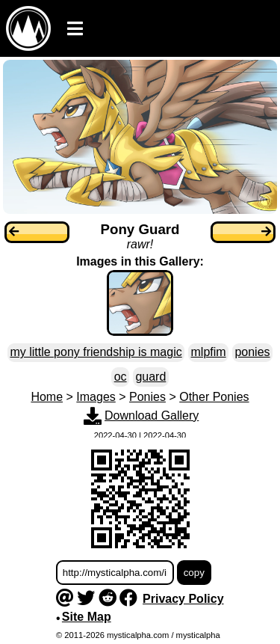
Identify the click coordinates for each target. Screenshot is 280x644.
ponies (252, 352)
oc (121, 377)
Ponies (147, 397)
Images (96, 397)
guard (150, 377)
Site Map (87, 617)
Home (47, 397)
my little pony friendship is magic (96, 352)
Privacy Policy (183, 599)
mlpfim (209, 352)
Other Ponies (214, 397)
